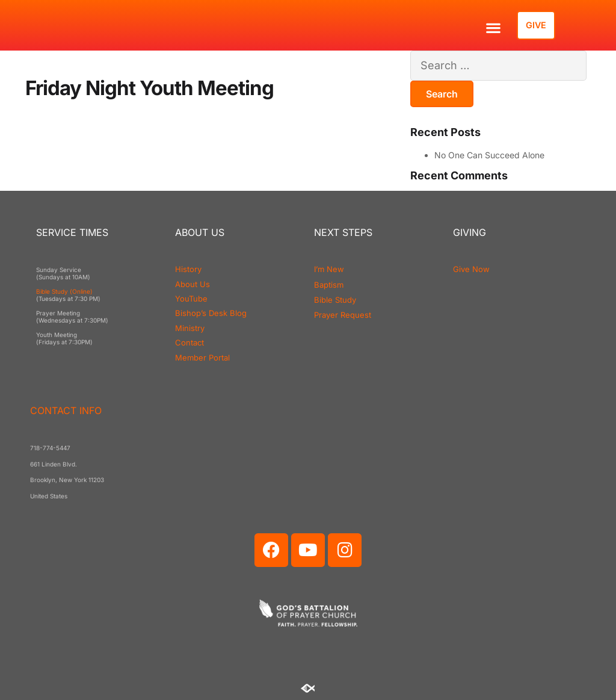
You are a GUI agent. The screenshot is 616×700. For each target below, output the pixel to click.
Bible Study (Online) (64, 291)
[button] (493, 27)
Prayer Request (343, 315)
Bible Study (335, 300)
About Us (192, 284)
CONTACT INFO (66, 410)
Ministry (190, 328)
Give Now (471, 269)
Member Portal (202, 358)
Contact (189, 342)
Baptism (329, 285)
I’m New (329, 269)
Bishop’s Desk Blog (211, 313)
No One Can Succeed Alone (489, 155)
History (188, 269)
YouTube (191, 299)
